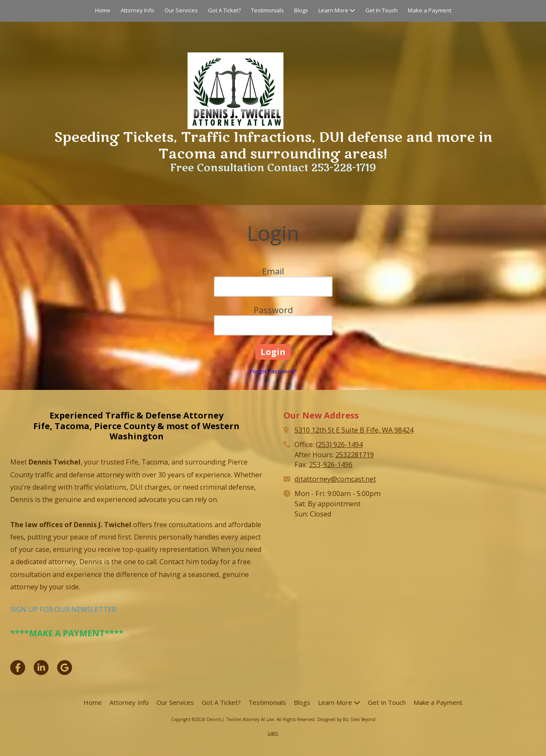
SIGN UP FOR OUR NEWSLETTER (63, 609)
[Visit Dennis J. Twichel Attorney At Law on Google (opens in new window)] (65, 668)
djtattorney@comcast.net (335, 479)
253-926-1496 (331, 465)
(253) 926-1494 (339, 444)
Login (273, 733)
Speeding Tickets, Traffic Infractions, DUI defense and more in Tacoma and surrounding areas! (273, 146)
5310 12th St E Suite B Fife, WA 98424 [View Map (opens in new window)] (354, 430)
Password (273, 310)
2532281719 (355, 455)
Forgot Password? (273, 371)
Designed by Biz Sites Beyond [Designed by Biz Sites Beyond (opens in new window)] (346, 719)
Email (273, 271)
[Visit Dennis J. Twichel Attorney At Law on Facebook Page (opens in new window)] (18, 668)
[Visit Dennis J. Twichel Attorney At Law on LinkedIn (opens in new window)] (41, 668)
